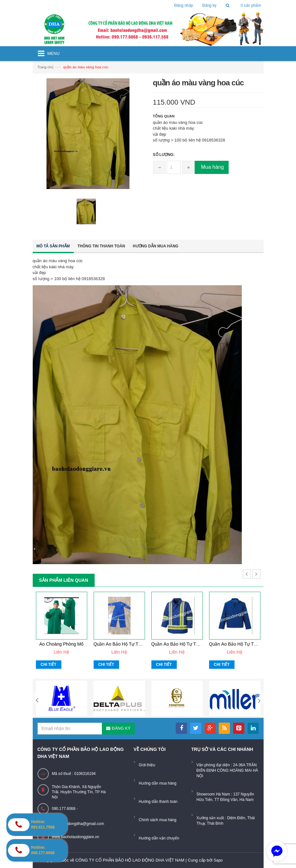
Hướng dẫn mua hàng (156, 246)
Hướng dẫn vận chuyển (159, 838)
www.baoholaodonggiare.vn (76, 837)
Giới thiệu (147, 765)
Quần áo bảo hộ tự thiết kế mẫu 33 (131, 644)
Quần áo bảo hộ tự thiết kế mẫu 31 (247, 644)
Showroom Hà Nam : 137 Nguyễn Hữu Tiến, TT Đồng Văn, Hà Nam (225, 797)
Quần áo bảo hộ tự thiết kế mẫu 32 (189, 644)
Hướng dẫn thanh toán (158, 802)
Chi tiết (49, 665)
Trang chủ (46, 67)
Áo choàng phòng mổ (62, 644)
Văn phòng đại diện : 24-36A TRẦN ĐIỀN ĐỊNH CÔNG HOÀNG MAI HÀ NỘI (227, 770)
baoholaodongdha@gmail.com (78, 824)
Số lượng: (164, 155)
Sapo (218, 860)
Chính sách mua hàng (158, 820)
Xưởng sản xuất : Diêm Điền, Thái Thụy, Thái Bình (226, 821)
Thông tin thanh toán (101, 246)
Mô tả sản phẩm (53, 246)
